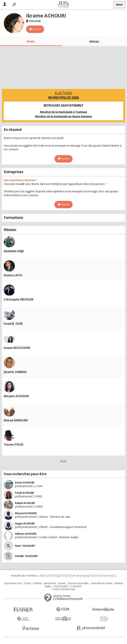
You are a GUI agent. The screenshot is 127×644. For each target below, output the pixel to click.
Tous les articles (61, 586)
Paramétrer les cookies (102, 583)
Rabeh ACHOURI (25, 503)
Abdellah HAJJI (14, 251)
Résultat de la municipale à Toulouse (63, 112)
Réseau (94, 42)
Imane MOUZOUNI (17, 348)
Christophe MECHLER (18, 299)
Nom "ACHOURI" (25, 546)
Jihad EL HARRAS (15, 372)
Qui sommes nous (13, 583)
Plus (63, 461)
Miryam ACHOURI (16, 396)
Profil (31, 42)
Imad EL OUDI (13, 324)
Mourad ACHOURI (26, 513)
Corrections (76, 586)
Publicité (37, 583)
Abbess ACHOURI (26, 534)
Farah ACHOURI (24, 493)
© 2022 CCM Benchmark (63, 589)
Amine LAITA (13, 275)
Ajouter (37, 29)
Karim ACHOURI (25, 482)
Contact (27, 583)
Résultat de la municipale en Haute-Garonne (63, 116)
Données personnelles (78, 583)
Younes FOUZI (14, 444)
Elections (63, 95)
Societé (62, 583)
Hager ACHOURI (25, 523)
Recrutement (50, 583)
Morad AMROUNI (16, 420)
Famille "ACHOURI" (27, 556)
